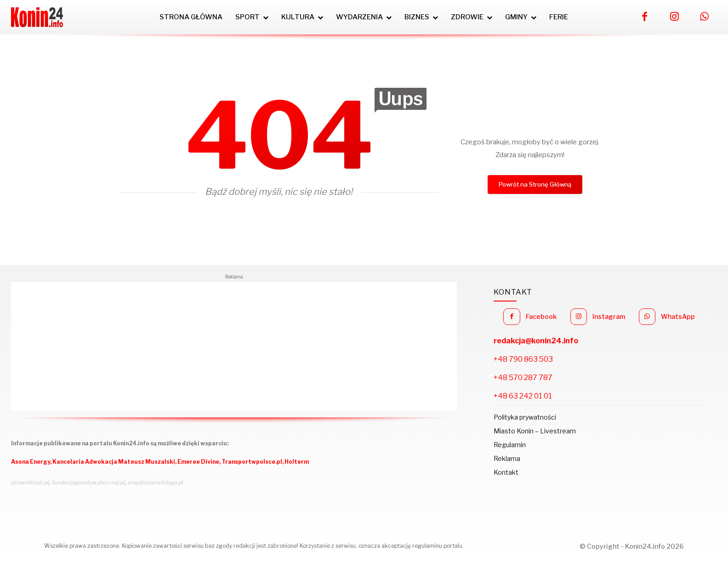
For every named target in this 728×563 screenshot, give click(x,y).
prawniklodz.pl (30, 482)
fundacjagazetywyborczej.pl (88, 482)
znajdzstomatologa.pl (155, 482)
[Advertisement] (234, 346)
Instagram (609, 316)
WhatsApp (678, 316)
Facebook (541, 316)
